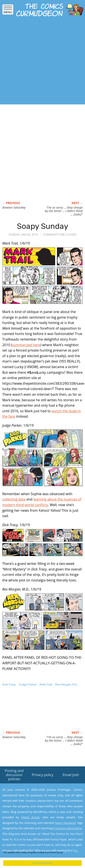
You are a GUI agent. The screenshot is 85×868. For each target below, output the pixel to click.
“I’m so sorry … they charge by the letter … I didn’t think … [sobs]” (64, 211)
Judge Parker (28, 684)
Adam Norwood (65, 823)
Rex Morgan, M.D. (66, 684)
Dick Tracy (9, 684)
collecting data (14, 499)
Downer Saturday (14, 208)
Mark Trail (46, 684)
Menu (8, 11)
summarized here (26, 345)
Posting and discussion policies (14, 775)
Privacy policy (42, 775)
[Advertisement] (40, 62)
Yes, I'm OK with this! (43, 863)
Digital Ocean (30, 817)
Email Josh (71, 775)
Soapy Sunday (43, 226)
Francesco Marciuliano (68, 828)
